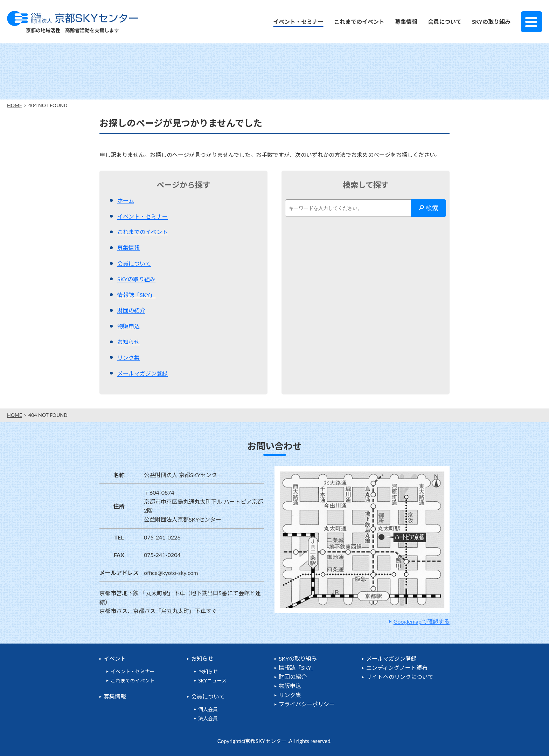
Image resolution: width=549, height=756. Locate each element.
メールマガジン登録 (143, 373)
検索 (429, 208)
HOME (15, 105)
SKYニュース (212, 681)
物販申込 (128, 326)
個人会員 (208, 709)
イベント (115, 658)
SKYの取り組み (491, 22)
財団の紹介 (131, 310)
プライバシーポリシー (307, 704)
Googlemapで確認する (422, 621)
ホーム (126, 201)
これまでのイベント (359, 22)
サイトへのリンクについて (400, 677)
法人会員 (208, 718)
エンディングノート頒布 (397, 668)
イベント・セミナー (298, 22)
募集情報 (406, 22)
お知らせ (128, 342)
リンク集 (128, 358)
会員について (445, 22)
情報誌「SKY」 (136, 295)
